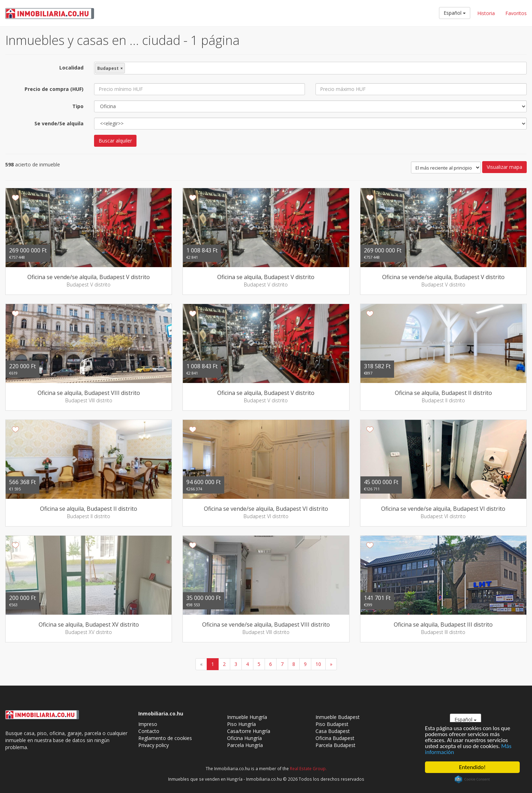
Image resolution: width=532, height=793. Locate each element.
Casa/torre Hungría (249, 731)
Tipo (78, 106)
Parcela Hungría (245, 745)
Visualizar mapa (504, 167)
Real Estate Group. (308, 768)
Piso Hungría (241, 724)
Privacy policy (154, 745)
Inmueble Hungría (247, 717)
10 (318, 664)
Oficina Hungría (244, 738)
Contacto (149, 731)
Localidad (71, 68)
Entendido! (472, 767)
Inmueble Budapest (338, 717)
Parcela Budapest (335, 745)
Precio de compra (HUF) (54, 89)
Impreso (148, 724)
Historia (486, 13)
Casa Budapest (333, 731)
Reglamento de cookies (165, 738)
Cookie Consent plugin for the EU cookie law (472, 779)
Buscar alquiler (115, 141)
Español (455, 13)
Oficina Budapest (335, 738)
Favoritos (516, 13)
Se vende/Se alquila (59, 123)
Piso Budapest (332, 724)
